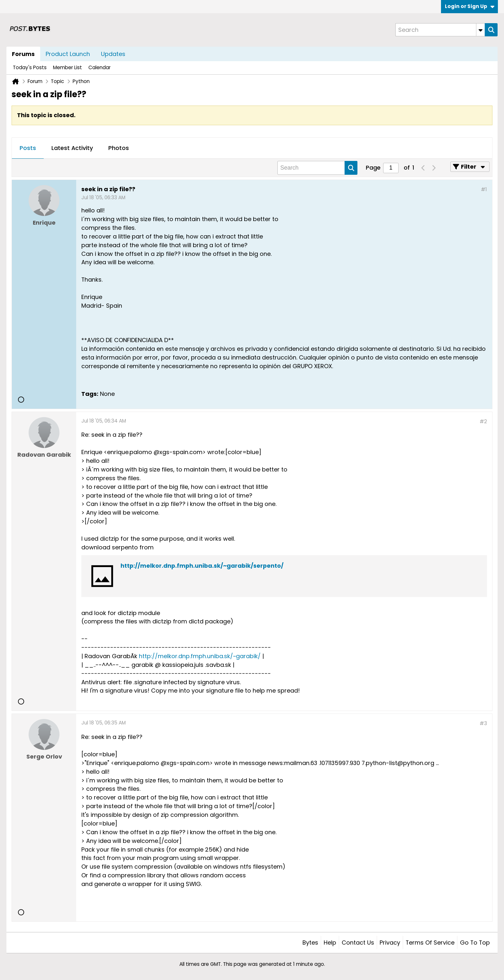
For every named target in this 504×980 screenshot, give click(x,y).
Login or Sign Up (470, 6)
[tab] (28, 148)
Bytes (310, 943)
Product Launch (68, 54)
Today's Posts (30, 67)
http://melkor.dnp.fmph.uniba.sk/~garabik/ (200, 656)
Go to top (475, 943)
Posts (28, 148)
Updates (113, 54)
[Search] (440, 30)
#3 (483, 723)
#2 (483, 421)
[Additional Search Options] (481, 30)
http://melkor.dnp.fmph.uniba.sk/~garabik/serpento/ (202, 566)
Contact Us (358, 943)
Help (330, 943)
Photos (119, 148)
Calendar (99, 67)
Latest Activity (72, 148)
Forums (23, 54)
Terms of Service (430, 943)
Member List (67, 67)
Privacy (390, 943)
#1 (484, 189)
